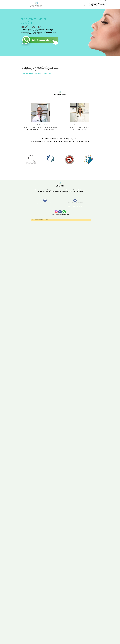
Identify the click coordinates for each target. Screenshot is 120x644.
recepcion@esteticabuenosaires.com (45, 203)
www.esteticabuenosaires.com (75, 203)
